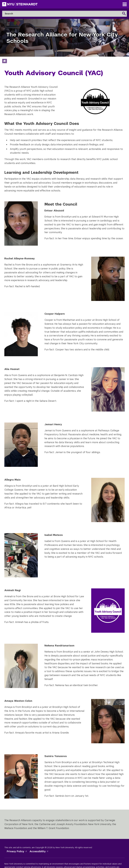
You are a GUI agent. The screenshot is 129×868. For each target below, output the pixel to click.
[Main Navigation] (125, 5)
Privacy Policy (17, 851)
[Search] (64, 14)
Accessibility (39, 851)
